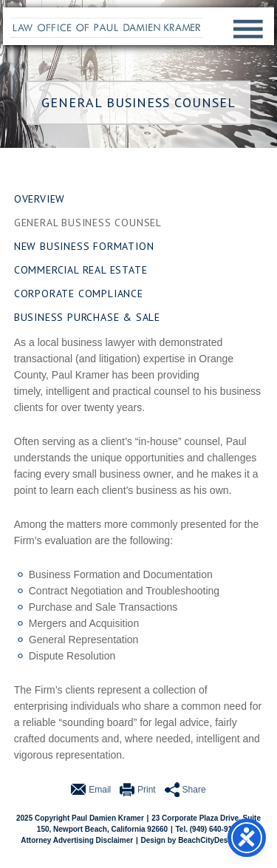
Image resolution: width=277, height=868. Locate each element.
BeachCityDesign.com (217, 840)
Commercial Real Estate (81, 270)
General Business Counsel (88, 223)
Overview (40, 199)
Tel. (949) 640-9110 (208, 829)
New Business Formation (84, 246)
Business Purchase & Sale (87, 317)
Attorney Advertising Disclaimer (77, 840)
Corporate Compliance (79, 294)
